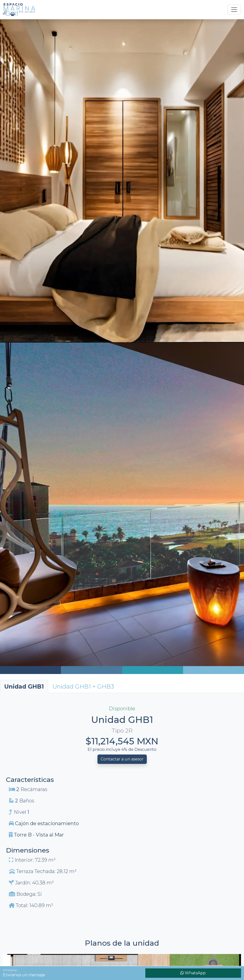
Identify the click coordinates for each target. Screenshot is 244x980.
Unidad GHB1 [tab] (24, 686)
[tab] (83, 686)
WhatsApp (193, 973)
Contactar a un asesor (122, 759)
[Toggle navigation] (234, 10)
